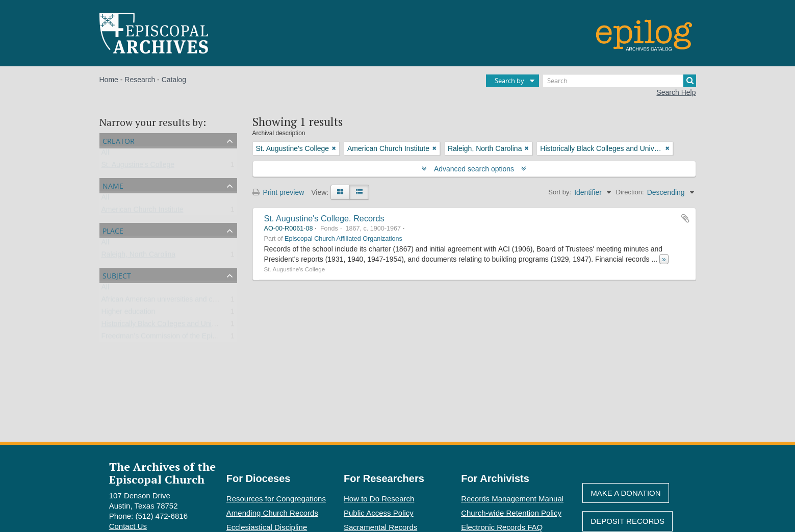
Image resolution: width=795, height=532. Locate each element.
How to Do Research (379, 499)
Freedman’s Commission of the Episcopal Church (180, 338)
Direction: (630, 192)
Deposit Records (627, 521)
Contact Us (128, 526)
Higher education (129, 314)
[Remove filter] (334, 148)
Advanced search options (474, 169)
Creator (119, 140)
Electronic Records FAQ (502, 527)
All (106, 155)
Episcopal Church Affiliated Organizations (343, 239)
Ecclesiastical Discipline (267, 527)
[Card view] (340, 192)
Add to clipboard (685, 218)
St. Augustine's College (138, 167)
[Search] (620, 81)
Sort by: (560, 192)
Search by (509, 81)
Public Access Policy (379, 513)
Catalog (174, 80)
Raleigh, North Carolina (139, 257)
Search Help (676, 92)
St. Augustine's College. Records (324, 218)
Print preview (278, 192)
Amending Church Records (272, 513)
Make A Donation (625, 493)
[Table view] (359, 192)
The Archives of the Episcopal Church (162, 473)
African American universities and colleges (168, 301)
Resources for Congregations (276, 499)
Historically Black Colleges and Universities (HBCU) (183, 326)
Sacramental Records (380, 527)
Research (140, 80)
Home (109, 80)
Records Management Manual (512, 499)
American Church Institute (143, 212)
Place (113, 230)
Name (113, 185)
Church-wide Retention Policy (511, 513)
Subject (117, 275)
